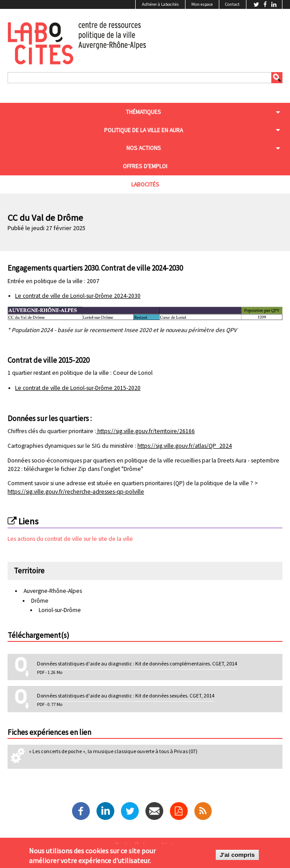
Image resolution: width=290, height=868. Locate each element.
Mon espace (202, 4)
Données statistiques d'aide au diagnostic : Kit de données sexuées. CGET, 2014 (126, 696)
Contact (232, 4)
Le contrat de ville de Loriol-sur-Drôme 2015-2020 (78, 388)
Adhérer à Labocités (160, 4)
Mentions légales (132, 845)
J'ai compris (237, 857)
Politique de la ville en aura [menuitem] (143, 130)
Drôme (40, 601)
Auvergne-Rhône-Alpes (53, 591)
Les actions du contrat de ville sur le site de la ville (70, 539)
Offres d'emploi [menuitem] (145, 166)
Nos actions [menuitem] (144, 148)
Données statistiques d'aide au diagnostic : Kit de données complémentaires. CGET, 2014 (137, 663)
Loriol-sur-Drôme (60, 610)
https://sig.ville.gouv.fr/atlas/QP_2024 (185, 446)
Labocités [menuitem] (145, 185)
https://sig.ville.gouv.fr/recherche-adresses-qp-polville (76, 492)
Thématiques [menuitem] (143, 112)
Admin (168, 845)
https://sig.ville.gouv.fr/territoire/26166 (146, 431)
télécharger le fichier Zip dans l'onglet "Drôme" (84, 469)
